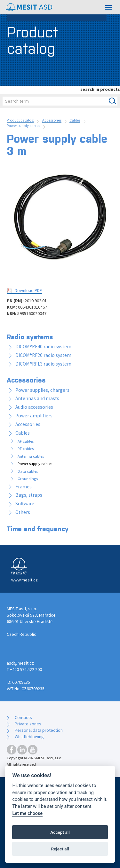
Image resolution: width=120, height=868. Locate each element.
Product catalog (20, 120)
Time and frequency (38, 528)
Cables (75, 120)
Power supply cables (23, 126)
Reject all (60, 849)
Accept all (60, 832)
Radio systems (30, 336)
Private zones (28, 724)
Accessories (52, 120)
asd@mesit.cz (20, 663)
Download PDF (28, 290)
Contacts (23, 717)
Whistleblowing (29, 737)
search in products (100, 89)
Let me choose (27, 813)
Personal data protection (39, 730)
